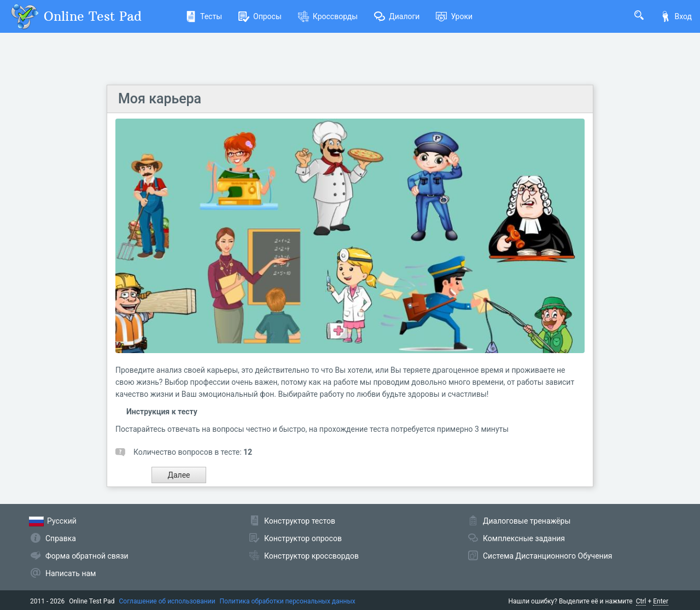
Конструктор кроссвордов (311, 556)
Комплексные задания (524, 538)
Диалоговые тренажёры (527, 521)
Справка (61, 538)
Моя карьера (160, 99)
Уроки (454, 16)
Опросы (260, 16)
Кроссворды (328, 16)
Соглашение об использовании (167, 601)
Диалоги (397, 16)
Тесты (204, 16)
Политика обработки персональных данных (288, 601)
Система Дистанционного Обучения (547, 556)
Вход (676, 16)
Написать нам (71, 573)
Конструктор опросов (303, 538)
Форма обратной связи (87, 556)
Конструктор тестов (300, 521)
